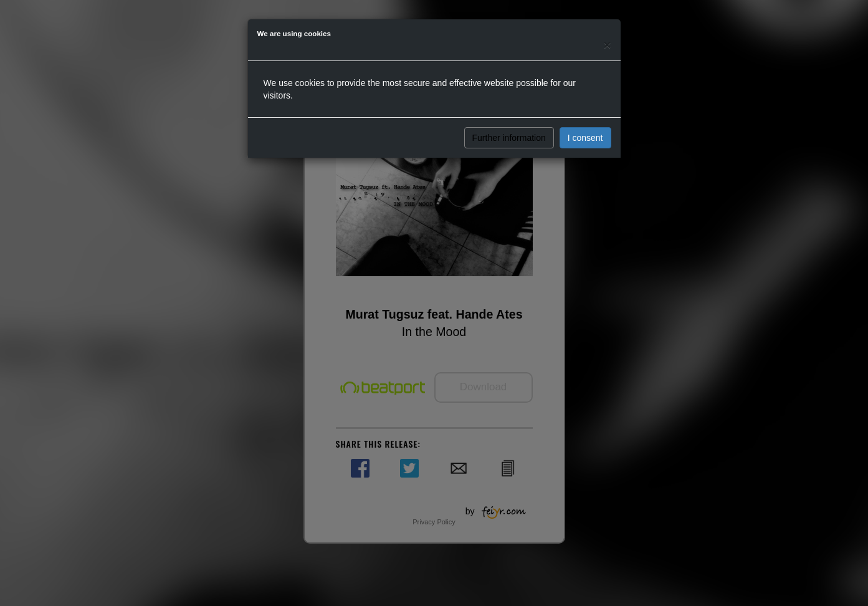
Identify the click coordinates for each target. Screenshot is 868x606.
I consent (585, 138)
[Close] (607, 45)
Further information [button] (509, 138)
